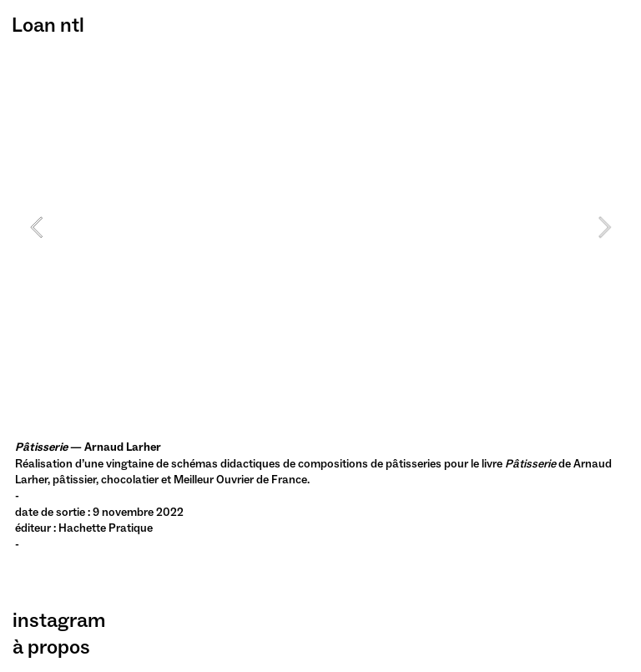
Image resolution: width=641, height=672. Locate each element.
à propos (51, 647)
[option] (320, 227)
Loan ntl (48, 25)
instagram (59, 620)
